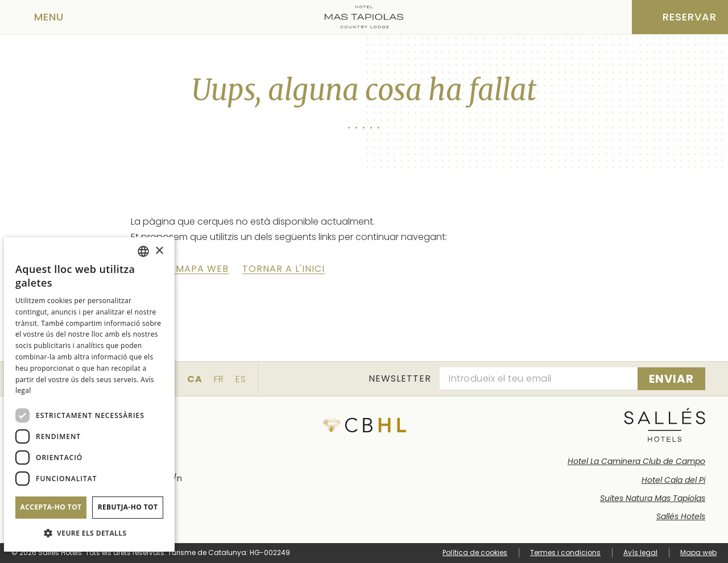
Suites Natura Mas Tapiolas (653, 498)
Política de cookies (475, 552)
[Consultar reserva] (680, 17)
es (241, 379)
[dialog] (89, 394)
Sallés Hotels (681, 516)
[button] (89, 533)
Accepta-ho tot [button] (51, 507)
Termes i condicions (565, 552)
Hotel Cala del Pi (673, 480)
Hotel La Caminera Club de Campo (636, 461)
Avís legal (640, 552)
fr (219, 379)
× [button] (159, 251)
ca (195, 379)
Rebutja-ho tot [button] (128, 507)
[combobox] (143, 251)
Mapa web (698, 552)
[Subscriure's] (671, 379)
